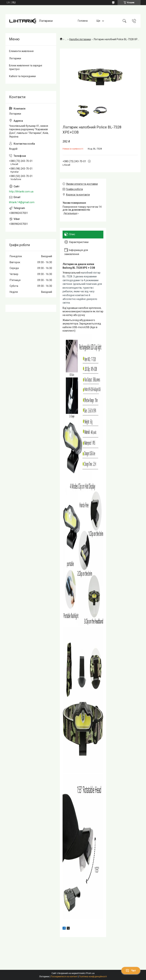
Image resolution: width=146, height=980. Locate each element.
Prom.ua (90, 973)
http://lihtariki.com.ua (21, 192)
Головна (83, 21)
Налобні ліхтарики (80, 39)
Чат (131, 971)
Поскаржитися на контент (64, 977)
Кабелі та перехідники (22, 76)
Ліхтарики (15, 58)
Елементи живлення (21, 51)
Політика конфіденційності (93, 977)
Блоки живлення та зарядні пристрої (26, 67)
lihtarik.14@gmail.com (22, 202)
